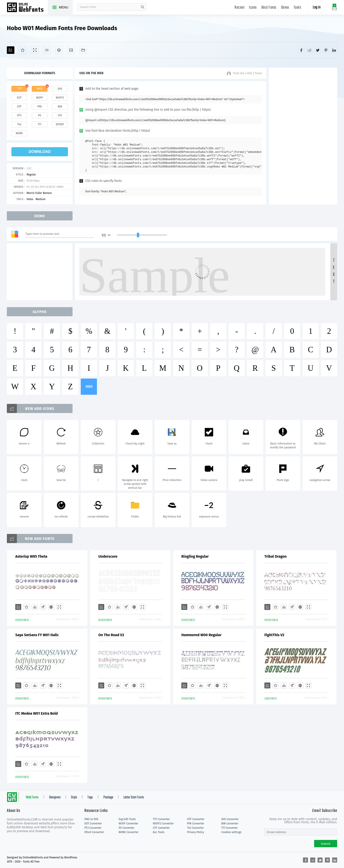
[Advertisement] (303, 136)
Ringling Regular (195, 556)
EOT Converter (93, 824)
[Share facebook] (301, 50)
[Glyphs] (47, 50)
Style (74, 797)
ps (40, 115)
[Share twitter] (318, 50)
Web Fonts (32, 797)
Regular (31, 175)
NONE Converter (129, 832)
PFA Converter (196, 824)
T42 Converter (195, 828)
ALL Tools (159, 832)
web (40, 89)
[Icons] (71, 50)
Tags (90, 797)
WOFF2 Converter (163, 824)
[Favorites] (23, 50)
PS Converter (126, 828)
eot (19, 98)
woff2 (60, 98)
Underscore (108, 556)
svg (60, 89)
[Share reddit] (310, 50)
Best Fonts (269, 8)
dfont (60, 124)
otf (19, 107)
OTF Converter (196, 819)
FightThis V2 (274, 635)
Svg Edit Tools (127, 819)
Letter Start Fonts (134, 797)
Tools (297, 8)
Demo (285, 8)
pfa (40, 107)
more (89, 387)
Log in (317, 7)
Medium (41, 199)
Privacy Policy (195, 832)
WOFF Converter (128, 824)
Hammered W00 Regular (201, 635)
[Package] (59, 50)
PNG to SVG (91, 819)
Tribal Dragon (276, 556)
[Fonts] (83, 50)
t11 (39, 124)
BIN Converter (230, 824)
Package (108, 797)
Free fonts (27, 8)
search (143, 7)
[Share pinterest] (326, 50)
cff (60, 115)
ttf (19, 89)
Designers (55, 797)
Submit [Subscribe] (326, 844)
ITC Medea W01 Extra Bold (36, 713)
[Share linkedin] (334, 50)
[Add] (11, 50)
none (19, 133)
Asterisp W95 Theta (31, 556)
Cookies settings (231, 832)
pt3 (19, 115)
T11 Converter (229, 828)
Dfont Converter (94, 832)
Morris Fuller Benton (39, 193)
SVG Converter (230, 819)
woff (39, 98)
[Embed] (51, 607)
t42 (19, 124)
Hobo (30, 199)
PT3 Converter (93, 828)
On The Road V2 (111, 635)
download (40, 152)
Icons (253, 8)
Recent (239, 8)
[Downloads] (35, 607)
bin (60, 107)
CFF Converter (161, 828)
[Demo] (35, 50)
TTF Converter (161, 819)
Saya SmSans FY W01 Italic (37, 635)
